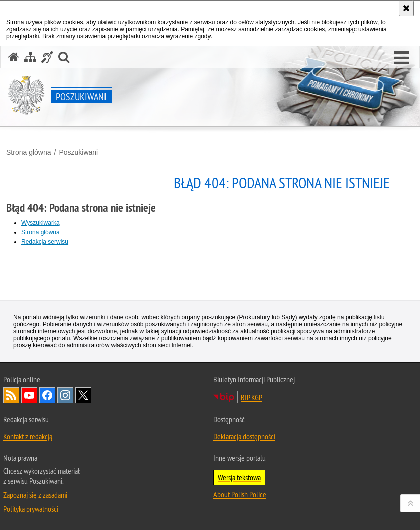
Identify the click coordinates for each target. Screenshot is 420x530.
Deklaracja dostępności (244, 436)
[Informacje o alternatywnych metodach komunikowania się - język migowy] (47, 57)
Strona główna (29, 152)
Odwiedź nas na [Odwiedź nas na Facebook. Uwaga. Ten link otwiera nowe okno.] (47, 395)
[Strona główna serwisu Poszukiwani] (14, 57)
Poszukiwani (78, 152)
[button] (402, 58)
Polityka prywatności (31, 509)
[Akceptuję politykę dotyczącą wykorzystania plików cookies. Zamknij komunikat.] (406, 8)
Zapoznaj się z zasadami (35, 495)
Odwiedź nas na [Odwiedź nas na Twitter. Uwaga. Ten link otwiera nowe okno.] (83, 395)
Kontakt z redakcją (28, 436)
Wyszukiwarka (40, 223)
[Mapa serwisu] (30, 57)
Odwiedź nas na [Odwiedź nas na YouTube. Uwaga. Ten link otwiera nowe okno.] (29, 395)
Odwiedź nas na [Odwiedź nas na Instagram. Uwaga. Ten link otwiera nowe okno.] (65, 395)
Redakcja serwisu (45, 242)
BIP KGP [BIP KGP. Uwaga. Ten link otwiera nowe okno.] (251, 397)
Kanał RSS (11, 395)
